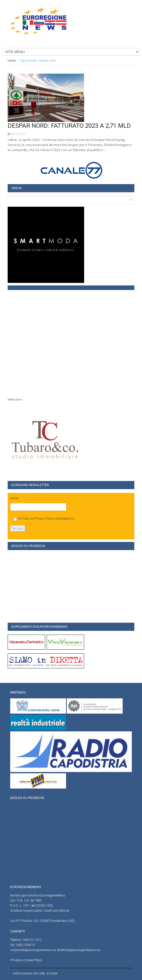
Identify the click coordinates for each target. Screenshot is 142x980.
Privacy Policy (44, 518)
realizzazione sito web (29, 973)
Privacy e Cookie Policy (26, 960)
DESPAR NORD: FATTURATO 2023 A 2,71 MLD (69, 126)
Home (12, 61)
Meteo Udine (15, 400)
